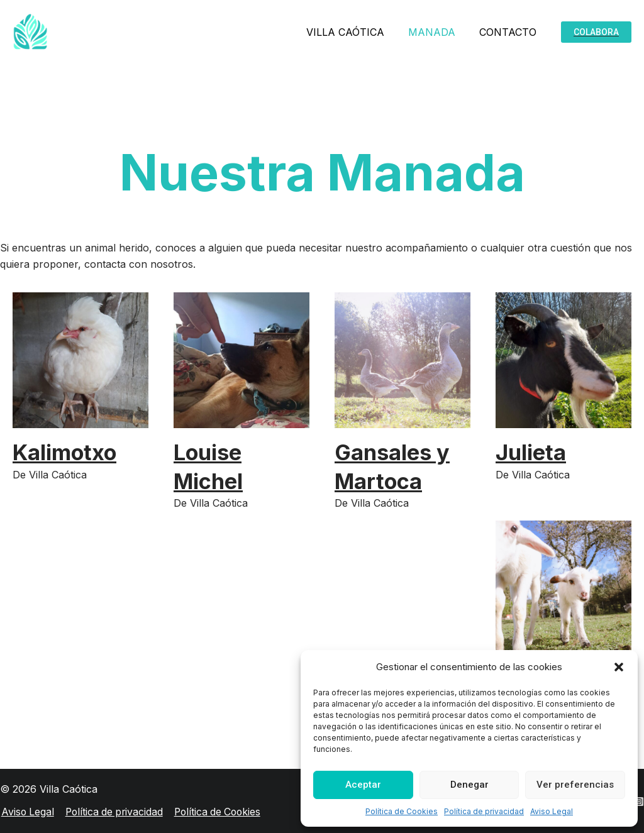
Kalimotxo (66, 452)
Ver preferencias (575, 785)
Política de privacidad (484, 811)
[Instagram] (639, 802)
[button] (619, 667)
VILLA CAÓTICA (355, 32)
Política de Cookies (402, 811)
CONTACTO (510, 32)
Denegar (469, 785)
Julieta (531, 452)
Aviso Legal (552, 811)
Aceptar (363, 785)
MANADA (437, 32)
